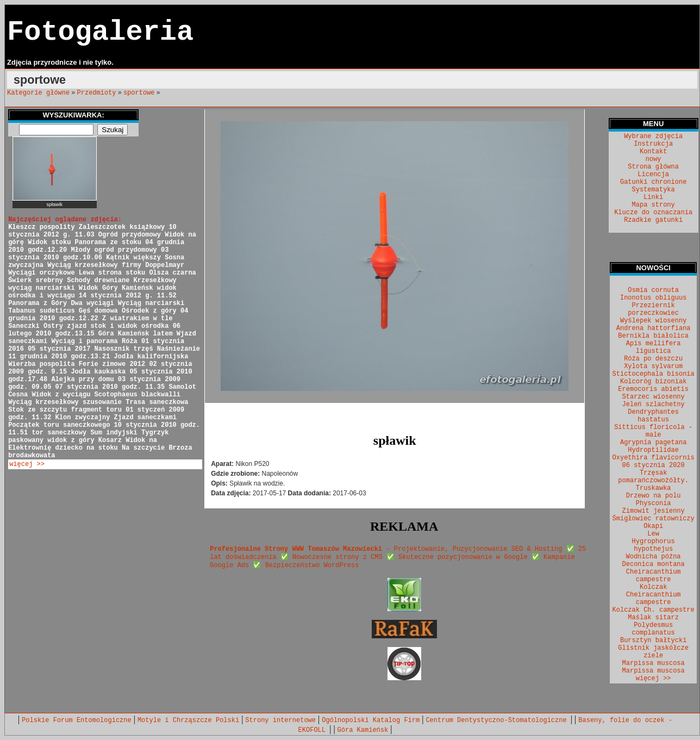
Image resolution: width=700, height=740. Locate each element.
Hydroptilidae (653, 450)
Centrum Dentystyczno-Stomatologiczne (498, 720)
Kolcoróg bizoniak (653, 382)
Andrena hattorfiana (654, 328)
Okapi (653, 526)
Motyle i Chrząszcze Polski (188, 720)
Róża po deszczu (653, 359)
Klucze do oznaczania (653, 213)
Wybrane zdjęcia (653, 136)
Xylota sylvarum (653, 366)
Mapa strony (654, 205)
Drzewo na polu (654, 496)
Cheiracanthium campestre (654, 576)
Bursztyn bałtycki (653, 640)
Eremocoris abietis (653, 389)
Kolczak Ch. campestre (654, 610)
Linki (653, 197)
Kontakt (653, 152)
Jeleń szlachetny (654, 405)
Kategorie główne (38, 93)
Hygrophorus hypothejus (654, 545)
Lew (653, 534)
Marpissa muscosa (654, 663)
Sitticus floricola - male (653, 431)
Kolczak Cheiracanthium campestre (654, 595)
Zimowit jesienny (654, 511)
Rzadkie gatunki (653, 220)
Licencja (653, 175)
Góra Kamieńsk (363, 730)
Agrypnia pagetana (653, 443)
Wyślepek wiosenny (653, 321)
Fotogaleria (100, 32)
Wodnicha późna (654, 557)
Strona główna (653, 167)
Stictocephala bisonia (654, 374)
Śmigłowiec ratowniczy (654, 519)
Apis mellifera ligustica (654, 347)
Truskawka (654, 488)
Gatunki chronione (653, 182)
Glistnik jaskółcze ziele (653, 652)
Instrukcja (653, 144)
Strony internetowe (280, 720)
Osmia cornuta (653, 290)
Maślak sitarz (653, 618)
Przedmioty (97, 93)
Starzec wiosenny (654, 397)
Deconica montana (654, 564)
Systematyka (654, 190)
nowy (654, 159)
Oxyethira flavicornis (654, 458)
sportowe (139, 93)
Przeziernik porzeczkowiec (653, 309)
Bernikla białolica (653, 336)
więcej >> (27, 464)
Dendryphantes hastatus (653, 416)
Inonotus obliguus (653, 298)
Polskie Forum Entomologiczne (77, 720)
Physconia (654, 503)
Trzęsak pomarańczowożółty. (653, 477)
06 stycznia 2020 (654, 465)
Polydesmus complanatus (654, 629)
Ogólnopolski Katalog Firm (371, 720)
